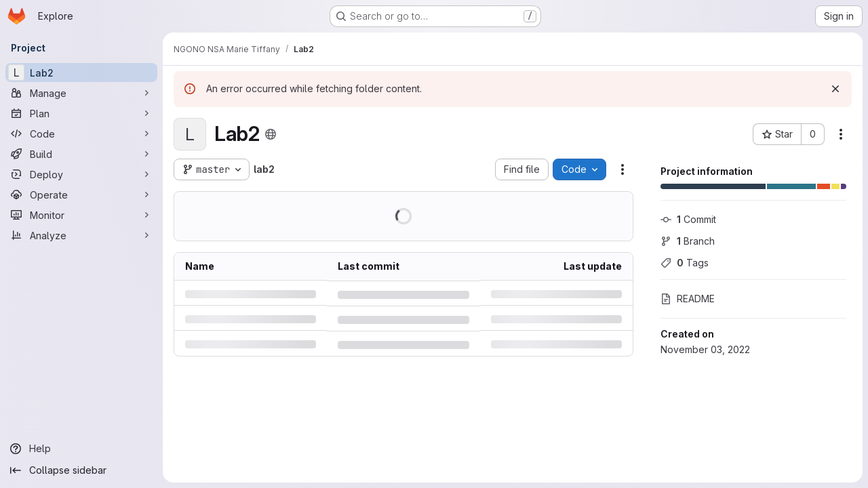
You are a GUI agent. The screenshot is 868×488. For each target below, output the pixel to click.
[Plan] (81, 113)
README (688, 299)
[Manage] (81, 93)
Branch (688, 241)
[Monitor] (81, 215)
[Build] (81, 154)
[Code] (81, 134)
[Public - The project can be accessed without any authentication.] (271, 134)
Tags (685, 263)
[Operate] (81, 195)
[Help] (81, 449)
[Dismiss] (835, 89)
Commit (688, 219)
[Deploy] (81, 174)
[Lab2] (81, 73)
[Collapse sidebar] (81, 470)
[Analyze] (81, 235)
